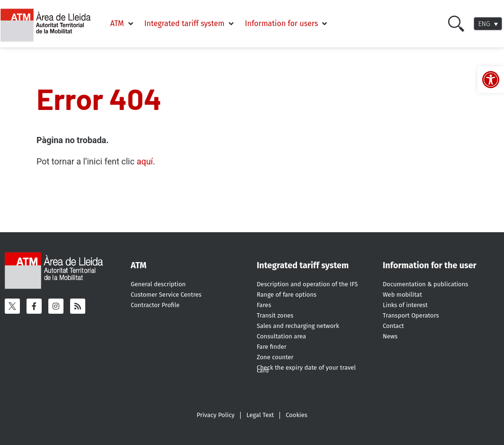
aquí (144, 161)
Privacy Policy (216, 415)
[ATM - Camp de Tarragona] (50, 25)
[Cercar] (456, 24)
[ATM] (123, 24)
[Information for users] (287, 24)
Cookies (297, 415)
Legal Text (260, 415)
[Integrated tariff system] (190, 24)
